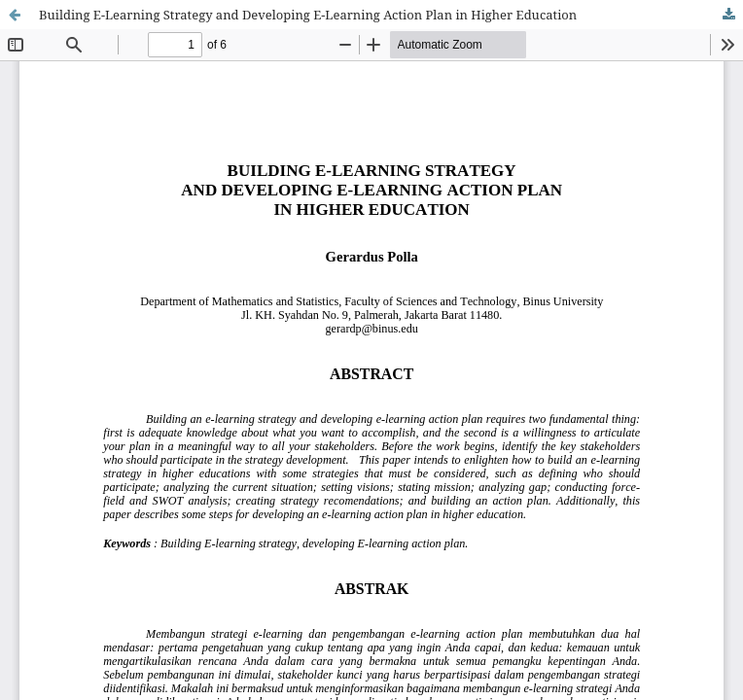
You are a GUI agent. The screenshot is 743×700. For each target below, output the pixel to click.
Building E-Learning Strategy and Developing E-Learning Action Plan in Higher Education (308, 15)
